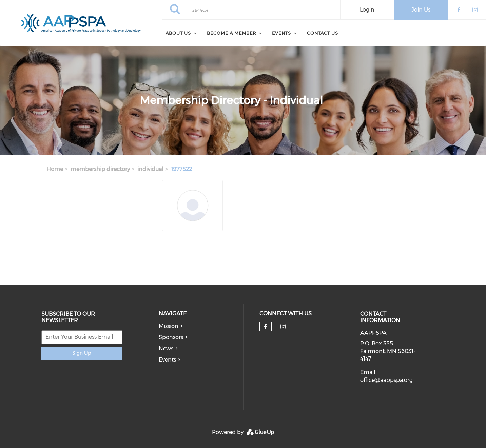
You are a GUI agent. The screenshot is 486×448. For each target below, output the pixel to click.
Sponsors (171, 337)
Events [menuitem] (281, 33)
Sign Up (82, 353)
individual (150, 169)
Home (55, 169)
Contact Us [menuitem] (323, 33)
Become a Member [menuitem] (231, 33)
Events (167, 360)
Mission (169, 326)
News (166, 348)
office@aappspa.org (386, 380)
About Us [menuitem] (178, 33)
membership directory (100, 169)
